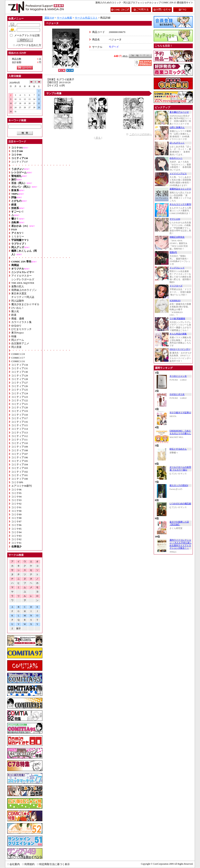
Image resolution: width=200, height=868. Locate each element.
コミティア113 (20, 433)
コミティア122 (20, 400)
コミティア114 (20, 429)
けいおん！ (18, 308)
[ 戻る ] (98, 138)
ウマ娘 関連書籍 (177, 319)
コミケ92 (16, 504)
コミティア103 (20, 468)
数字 (19, 629)
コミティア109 (20, 447)
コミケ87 (16, 521)
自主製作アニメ (20, 343)
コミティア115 (20, 425)
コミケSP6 (17, 482)
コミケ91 (16, 507)
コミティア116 (20, 422)
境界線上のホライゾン (24, 290)
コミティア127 (20, 383)
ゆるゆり (16, 326)
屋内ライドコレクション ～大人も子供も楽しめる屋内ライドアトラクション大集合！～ (181, 544)
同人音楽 (16, 347)
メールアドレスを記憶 (27, 35)
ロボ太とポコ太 (177, 394)
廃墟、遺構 (18, 319)
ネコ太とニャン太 (178, 376)
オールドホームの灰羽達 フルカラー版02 (180, 469)
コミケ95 (16, 493)
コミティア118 (20, 415)
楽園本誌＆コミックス (180, 189)
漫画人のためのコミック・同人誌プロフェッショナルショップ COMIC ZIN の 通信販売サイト (144, 3)
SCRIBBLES (175, 301)
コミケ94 (16, 497)
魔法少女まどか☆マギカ (25, 304)
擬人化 (15, 311)
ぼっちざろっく (177, 143)
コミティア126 (20, 386)
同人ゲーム (18, 340)
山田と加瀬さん (177, 127)
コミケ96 (16, 490)
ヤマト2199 (175, 219)
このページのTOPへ (141, 134)
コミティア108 (20, 450)
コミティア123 (20, 397)
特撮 (14, 336)
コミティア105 (20, 461)
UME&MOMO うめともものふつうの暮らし (180, 432)
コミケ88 (16, 518)
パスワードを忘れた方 (29, 45)
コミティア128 (20, 379)
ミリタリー (18, 236)
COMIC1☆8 (18, 354)
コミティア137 (20, 162)
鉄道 (14, 315)
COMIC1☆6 (18, 361)
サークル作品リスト (86, 18)
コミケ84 (16, 532)
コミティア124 (20, 393)
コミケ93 (16, 500)
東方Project (17, 333)
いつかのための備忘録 (180, 504)
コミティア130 (20, 372)
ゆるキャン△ (176, 158)
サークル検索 (64, 18)
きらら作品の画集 (178, 334)
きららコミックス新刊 (180, 204)
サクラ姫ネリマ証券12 (180, 413)
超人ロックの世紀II (179, 485)
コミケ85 (16, 529)
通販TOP (49, 18)
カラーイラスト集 (21, 322)
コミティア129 (20, 376)
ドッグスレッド (177, 268)
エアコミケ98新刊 (21, 486)
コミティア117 (20, 418)
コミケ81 (16, 543)
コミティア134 (20, 365)
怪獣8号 (173, 252)
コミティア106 (20, 457)
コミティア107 (20, 454)
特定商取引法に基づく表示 (54, 864)
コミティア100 (20, 479)
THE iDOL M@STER (23, 283)
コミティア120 (20, 407)
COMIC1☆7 (18, 358)
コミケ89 (16, 514)
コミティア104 (20, 464)
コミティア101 (20, 475)
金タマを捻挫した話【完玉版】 (179, 523)
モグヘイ (114, 47)
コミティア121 (20, 404)
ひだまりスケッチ (21, 329)
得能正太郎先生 (177, 237)
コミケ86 (16, 525)
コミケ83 (16, 536)
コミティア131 (20, 368)
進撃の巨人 (18, 286)
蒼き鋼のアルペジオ (179, 112)
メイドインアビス (178, 174)
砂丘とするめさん (178, 449)
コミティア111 (20, 440)
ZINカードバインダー (180, 349)
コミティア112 (20, 436)
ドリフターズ (176, 286)
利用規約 (29, 864)
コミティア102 (20, 472)
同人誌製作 (18, 301)
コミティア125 (20, 390)
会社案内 (15, 864)
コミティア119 (20, 411)
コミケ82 (16, 539)
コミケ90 (16, 511)
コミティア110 (20, 443)
